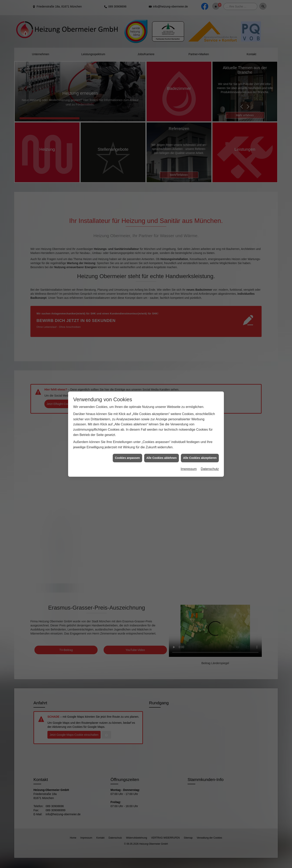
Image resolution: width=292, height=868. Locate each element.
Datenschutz (210, 287)
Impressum (189, 287)
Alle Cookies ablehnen (162, 276)
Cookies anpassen (127, 276)
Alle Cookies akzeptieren (200, 276)
